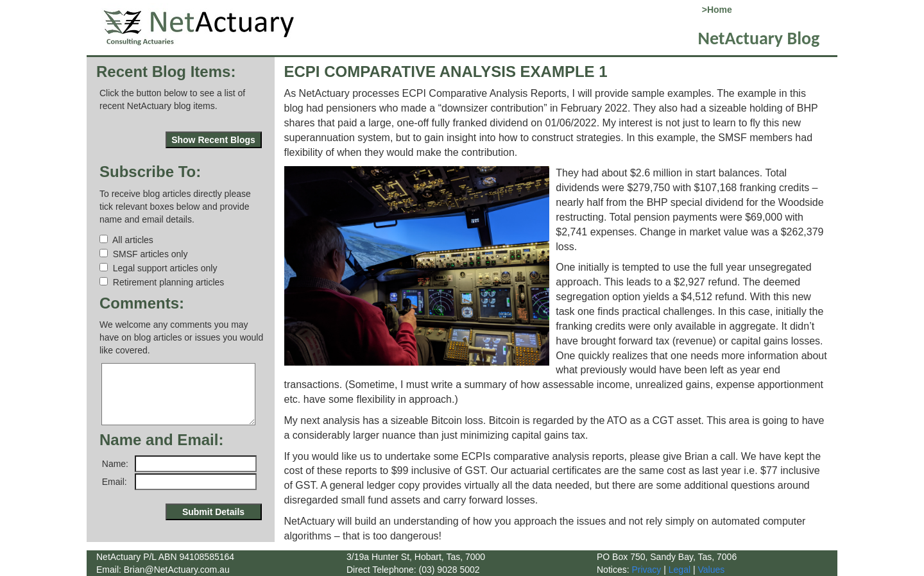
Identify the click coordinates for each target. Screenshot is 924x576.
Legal (680, 570)
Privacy (646, 570)
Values (711, 570)
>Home (714, 10)
